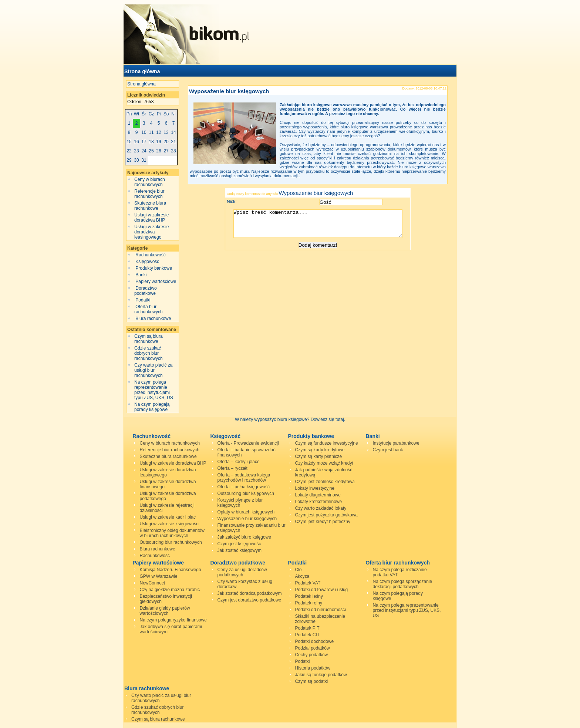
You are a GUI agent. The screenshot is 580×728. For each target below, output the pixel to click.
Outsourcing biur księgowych (246, 493)
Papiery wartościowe (156, 282)
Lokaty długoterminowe (318, 495)
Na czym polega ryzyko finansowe (173, 620)
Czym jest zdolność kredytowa (325, 482)
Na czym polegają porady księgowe (152, 407)
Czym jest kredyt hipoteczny (323, 522)
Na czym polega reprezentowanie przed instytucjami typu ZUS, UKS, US (154, 390)
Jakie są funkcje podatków (321, 675)
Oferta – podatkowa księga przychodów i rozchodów (244, 478)
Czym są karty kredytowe (320, 450)
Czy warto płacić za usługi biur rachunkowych (153, 370)
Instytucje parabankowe (396, 443)
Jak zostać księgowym (240, 550)
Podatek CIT (308, 635)
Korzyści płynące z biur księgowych (240, 503)
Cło (299, 570)
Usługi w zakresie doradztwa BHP (151, 218)
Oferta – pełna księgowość (244, 487)
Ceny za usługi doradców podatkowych (242, 572)
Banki (141, 275)
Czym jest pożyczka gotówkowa (326, 515)
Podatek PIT (307, 628)
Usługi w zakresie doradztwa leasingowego (151, 232)
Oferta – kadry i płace (239, 462)
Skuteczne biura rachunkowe (150, 206)
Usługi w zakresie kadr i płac (168, 517)
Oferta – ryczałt (232, 468)
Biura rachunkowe (153, 318)
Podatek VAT (308, 583)
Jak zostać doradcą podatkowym (250, 593)
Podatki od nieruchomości (321, 610)
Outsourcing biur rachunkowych (171, 542)
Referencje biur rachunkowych (149, 194)
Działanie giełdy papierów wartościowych (165, 611)
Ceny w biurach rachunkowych (150, 182)
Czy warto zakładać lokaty (321, 508)
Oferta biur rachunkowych (149, 309)
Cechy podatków (312, 655)
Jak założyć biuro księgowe (244, 537)
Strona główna (142, 71)
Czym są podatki (312, 681)
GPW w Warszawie (159, 576)
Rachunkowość (151, 255)
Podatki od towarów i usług (322, 590)
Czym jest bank (388, 450)
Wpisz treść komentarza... (321, 226)
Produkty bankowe (154, 268)
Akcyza (302, 576)
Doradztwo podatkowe (146, 291)
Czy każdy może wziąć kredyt (324, 463)
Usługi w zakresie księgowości (170, 524)
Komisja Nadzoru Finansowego (171, 570)
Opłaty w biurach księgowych (246, 512)
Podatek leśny (309, 596)
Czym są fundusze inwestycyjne (327, 443)
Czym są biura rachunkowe (149, 339)
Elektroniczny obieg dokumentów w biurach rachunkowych (172, 533)
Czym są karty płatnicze (319, 456)
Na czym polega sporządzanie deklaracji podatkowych (403, 584)
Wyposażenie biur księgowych (229, 91)
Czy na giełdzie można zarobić (170, 590)
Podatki (143, 300)
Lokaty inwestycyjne (315, 488)
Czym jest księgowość (239, 544)
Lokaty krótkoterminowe (319, 502)
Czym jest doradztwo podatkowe (249, 600)
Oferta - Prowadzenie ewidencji (248, 443)
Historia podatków (313, 668)
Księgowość (147, 262)
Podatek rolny (309, 603)
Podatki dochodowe (315, 641)
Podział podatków (313, 648)
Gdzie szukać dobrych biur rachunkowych (149, 353)
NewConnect (153, 583)
